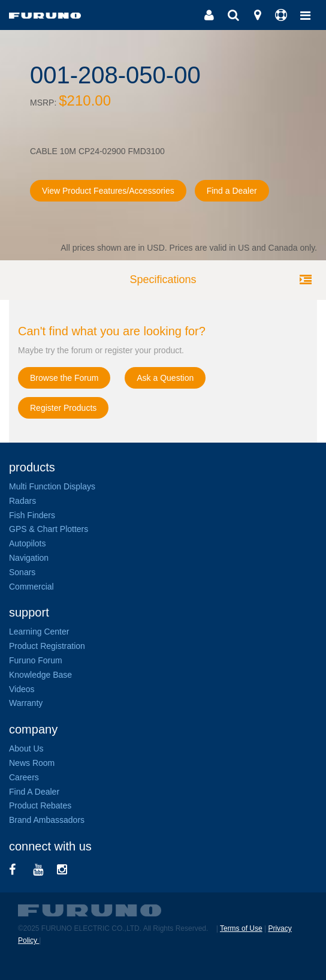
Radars (22, 501)
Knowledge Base (40, 675)
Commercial (31, 587)
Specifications (163, 279)
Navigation (29, 558)
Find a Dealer (232, 191)
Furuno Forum (36, 660)
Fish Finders (32, 515)
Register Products (63, 408)
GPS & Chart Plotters (49, 529)
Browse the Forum (64, 378)
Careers (24, 777)
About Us (26, 748)
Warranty (26, 703)
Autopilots (27, 543)
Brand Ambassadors (47, 820)
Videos (22, 689)
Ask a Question (165, 378)
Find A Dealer (34, 792)
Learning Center (39, 632)
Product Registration (47, 646)
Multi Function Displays (52, 486)
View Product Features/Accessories (108, 191)
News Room (32, 763)
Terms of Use (241, 928)
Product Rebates (40, 805)
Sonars (22, 572)
